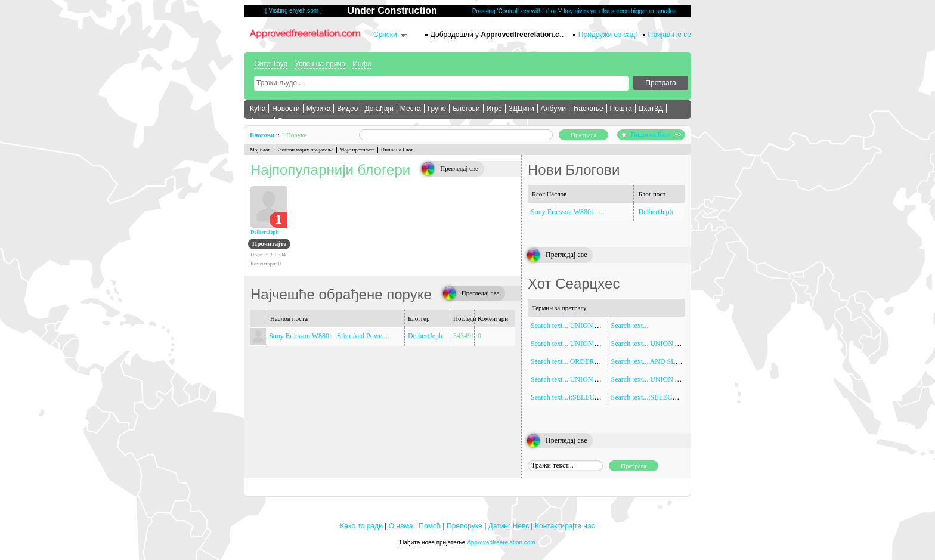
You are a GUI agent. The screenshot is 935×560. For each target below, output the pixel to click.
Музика (319, 109)
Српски (385, 35)
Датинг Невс (509, 526)
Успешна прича (320, 64)
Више (287, 121)
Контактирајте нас (565, 526)
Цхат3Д (651, 109)
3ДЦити (521, 109)
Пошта (621, 109)
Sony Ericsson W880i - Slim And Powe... (328, 336)
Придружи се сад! (608, 35)
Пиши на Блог (651, 134)
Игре (494, 109)
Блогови (466, 109)
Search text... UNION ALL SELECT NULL (674, 344)
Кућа (258, 109)
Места (411, 109)
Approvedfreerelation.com (501, 542)
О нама (401, 526)
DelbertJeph (265, 232)
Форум (261, 121)
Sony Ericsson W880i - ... (567, 212)
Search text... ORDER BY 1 (571, 361)
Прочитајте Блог (269, 245)
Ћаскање (588, 109)
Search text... (630, 326)
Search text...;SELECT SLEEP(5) (660, 397)
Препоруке (465, 526)
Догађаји (379, 109)
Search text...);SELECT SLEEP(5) (580, 397)
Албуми (553, 109)
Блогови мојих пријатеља (305, 150)
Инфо (362, 64)
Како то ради (361, 526)
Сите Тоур (271, 64)
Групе (437, 109)
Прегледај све (459, 168)
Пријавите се (670, 35)
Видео (347, 109)
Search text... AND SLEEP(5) (654, 361)
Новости (286, 109)
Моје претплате (357, 150)
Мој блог (260, 150)
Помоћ (430, 526)
